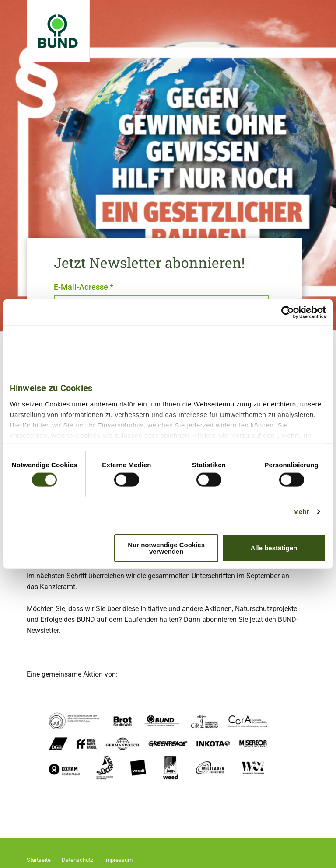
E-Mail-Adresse (84, 287)
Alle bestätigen (274, 548)
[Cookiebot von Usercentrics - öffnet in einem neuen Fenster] (288, 312)
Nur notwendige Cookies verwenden (166, 548)
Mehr (301, 512)
